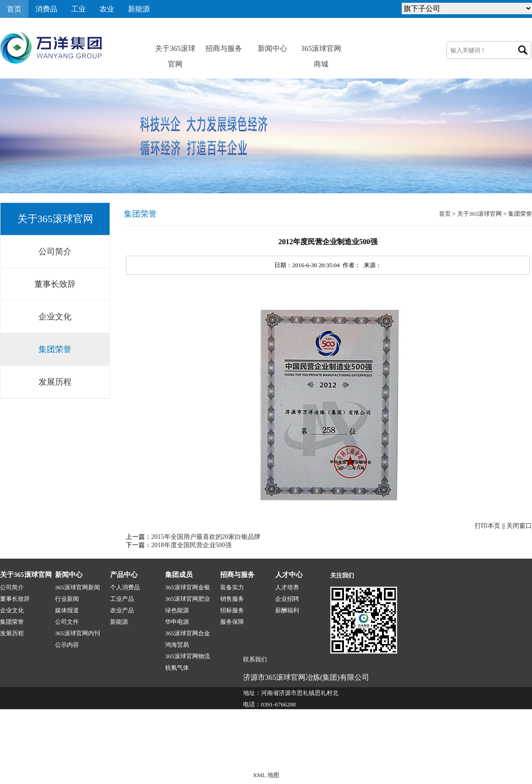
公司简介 (55, 252)
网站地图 (520, 755)
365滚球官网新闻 (78, 587)
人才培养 (287, 587)
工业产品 (122, 599)
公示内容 (67, 645)
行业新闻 (67, 599)
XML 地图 (266, 775)
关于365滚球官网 (175, 50)
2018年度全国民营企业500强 (191, 545)
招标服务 (232, 610)
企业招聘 (287, 599)
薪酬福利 (287, 610)
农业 (107, 9)
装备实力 (232, 587)
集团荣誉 (55, 349)
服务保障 (232, 622)
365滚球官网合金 (188, 633)
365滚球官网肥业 (188, 599)
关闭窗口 (519, 526)
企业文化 (55, 317)
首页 (14, 9)
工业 (78, 9)
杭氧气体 (177, 668)
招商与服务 (224, 48)
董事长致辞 (55, 284)
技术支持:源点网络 (477, 755)
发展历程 (55, 382)
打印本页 (488, 526)
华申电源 (177, 622)
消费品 (46, 9)
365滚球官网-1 (173, 755)
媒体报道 (67, 610)
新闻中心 (272, 48)
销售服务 (232, 599)
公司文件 (67, 622)
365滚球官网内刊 (78, 633)
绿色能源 (177, 610)
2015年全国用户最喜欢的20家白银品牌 (206, 537)
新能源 (139, 9)
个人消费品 (125, 587)
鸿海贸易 (177, 645)
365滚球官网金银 (188, 587)
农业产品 (122, 610)
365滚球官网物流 (188, 656)
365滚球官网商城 (321, 50)
